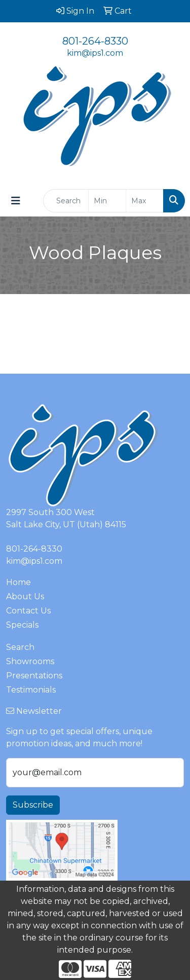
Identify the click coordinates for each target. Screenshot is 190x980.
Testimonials (31, 690)
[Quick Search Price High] (145, 201)
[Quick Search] (66, 201)
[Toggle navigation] (16, 201)
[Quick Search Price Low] (107, 201)
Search (20, 647)
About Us (25, 596)
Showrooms (30, 661)
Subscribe (33, 805)
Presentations (34, 676)
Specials (22, 625)
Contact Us (28, 611)
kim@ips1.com (95, 53)
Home (18, 582)
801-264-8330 (95, 41)
